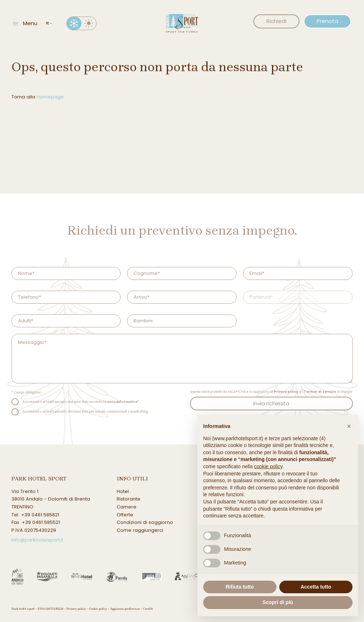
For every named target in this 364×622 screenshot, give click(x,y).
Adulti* (25, 321)
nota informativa (122, 402)
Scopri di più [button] (278, 602)
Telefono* (29, 297)
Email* (257, 273)
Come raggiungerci (140, 530)
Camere (127, 507)
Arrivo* (141, 297)
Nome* (26, 273)
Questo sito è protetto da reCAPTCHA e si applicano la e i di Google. (271, 392)
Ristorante (129, 499)
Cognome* (147, 273)
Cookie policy (98, 609)
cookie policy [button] (268, 466)
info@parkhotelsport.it (37, 540)
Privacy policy (286, 392)
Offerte (125, 515)
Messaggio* (32, 342)
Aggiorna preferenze (125, 609)
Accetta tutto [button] (316, 587)
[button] (349, 426)
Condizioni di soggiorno (145, 522)
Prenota (327, 21)
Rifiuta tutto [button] (240, 587)
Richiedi (276, 21)
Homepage (50, 97)
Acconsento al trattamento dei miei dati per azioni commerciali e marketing (85, 411)
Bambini (143, 321)
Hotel (123, 491)
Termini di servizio (320, 392)
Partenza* (261, 297)
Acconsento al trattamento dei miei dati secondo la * (81, 402)
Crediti (148, 609)
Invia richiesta (271, 403)
